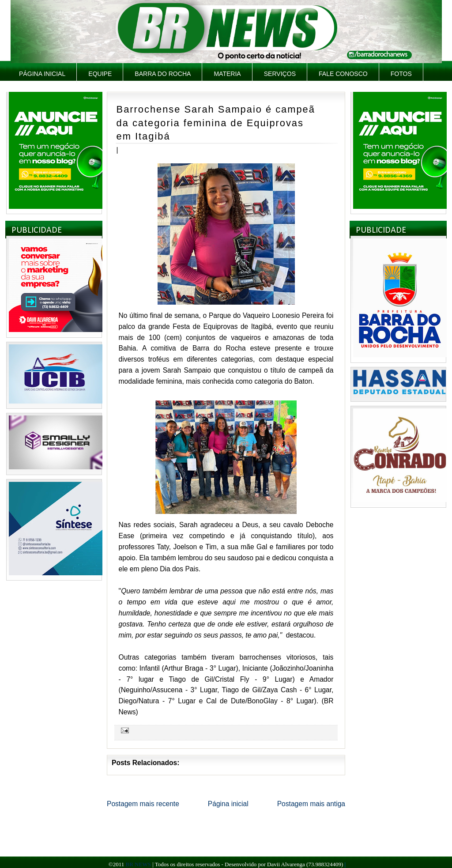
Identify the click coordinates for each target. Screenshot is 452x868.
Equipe (100, 74)
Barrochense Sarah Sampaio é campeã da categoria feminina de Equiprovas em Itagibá (216, 123)
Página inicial (42, 74)
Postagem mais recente (143, 804)
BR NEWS (138, 864)
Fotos (401, 74)
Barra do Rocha (163, 74)
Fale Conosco (343, 74)
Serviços (280, 74)
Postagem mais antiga (311, 804)
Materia (227, 74)
